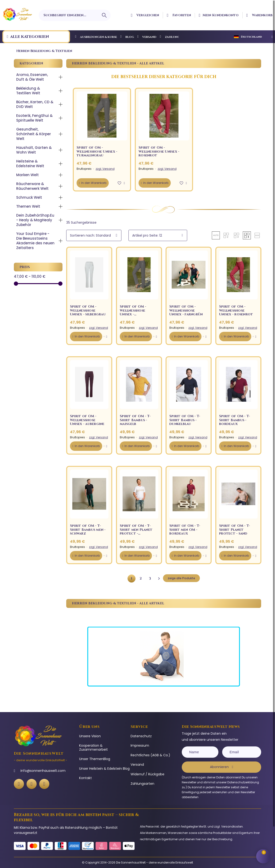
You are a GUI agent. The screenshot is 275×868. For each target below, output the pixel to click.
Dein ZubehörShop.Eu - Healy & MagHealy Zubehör (35, 220)
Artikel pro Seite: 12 (147, 235)
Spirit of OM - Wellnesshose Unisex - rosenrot (159, 151)
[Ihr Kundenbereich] (219, 15)
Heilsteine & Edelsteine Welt (30, 164)
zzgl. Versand (105, 169)
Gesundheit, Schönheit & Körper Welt (34, 134)
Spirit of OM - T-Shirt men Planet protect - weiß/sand (136, 532)
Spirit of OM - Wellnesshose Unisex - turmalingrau (97, 151)
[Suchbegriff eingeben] (75, 15)
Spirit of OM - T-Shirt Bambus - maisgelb (135, 420)
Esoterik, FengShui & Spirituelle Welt (34, 118)
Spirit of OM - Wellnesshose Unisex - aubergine (87, 420)
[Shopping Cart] (263, 856)
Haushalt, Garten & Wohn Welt (34, 150)
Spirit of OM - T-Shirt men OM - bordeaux (185, 530)
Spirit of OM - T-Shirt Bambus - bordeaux (235, 420)
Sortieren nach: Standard (90, 235)
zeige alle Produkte (181, 578)
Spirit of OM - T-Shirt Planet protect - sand (235, 530)
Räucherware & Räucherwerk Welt (32, 186)
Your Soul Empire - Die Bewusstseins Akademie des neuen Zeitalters (35, 241)
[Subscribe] (221, 767)
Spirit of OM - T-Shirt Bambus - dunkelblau (185, 420)
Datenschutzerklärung (243, 782)
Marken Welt (27, 175)
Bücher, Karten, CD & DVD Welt (35, 104)
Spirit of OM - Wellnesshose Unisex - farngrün (186, 310)
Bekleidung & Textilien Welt (28, 91)
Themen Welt (28, 206)
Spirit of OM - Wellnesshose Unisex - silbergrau (88, 310)
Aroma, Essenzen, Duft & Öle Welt (32, 77)
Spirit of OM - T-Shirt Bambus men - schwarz (88, 530)
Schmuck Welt (29, 197)
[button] (119, 183)
